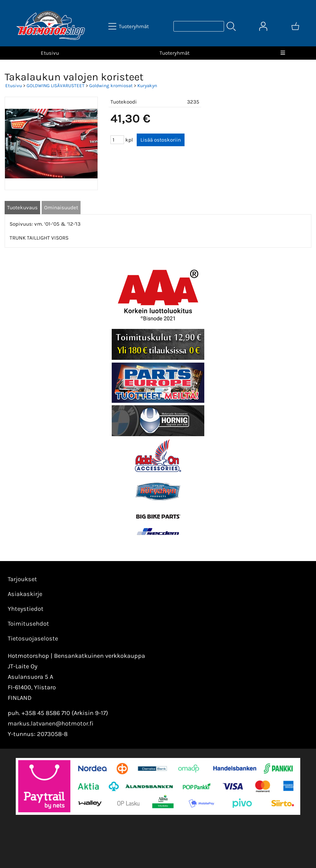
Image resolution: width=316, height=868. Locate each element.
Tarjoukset (22, 579)
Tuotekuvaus (22, 207)
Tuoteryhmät (175, 53)
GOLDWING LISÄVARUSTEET (56, 86)
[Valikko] (283, 53)
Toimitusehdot (28, 624)
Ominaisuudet (61, 207)
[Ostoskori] (295, 26)
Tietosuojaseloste (33, 638)
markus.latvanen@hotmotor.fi (51, 723)
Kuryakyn (147, 86)
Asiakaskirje (25, 594)
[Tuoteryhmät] (129, 26)
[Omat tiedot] (263, 26)
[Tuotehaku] (199, 26)
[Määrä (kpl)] (117, 140)
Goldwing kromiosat (111, 86)
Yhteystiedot (26, 609)
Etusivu (50, 53)
